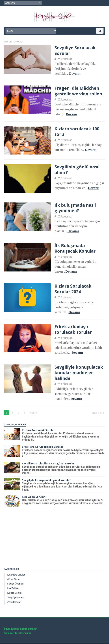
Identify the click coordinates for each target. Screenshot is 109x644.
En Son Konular (13, 42)
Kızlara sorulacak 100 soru (75, 131)
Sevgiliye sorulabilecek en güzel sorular (48, 456)
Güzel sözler (14, 571)
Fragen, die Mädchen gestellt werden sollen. (77, 91)
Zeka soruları (14, 594)
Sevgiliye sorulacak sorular (20, 621)
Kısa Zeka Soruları (34, 489)
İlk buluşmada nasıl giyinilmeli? (73, 207)
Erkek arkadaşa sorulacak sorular (71, 327)
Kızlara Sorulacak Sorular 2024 (71, 287)
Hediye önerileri (15, 576)
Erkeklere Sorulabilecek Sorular (43, 439)
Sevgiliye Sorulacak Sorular (73, 51)
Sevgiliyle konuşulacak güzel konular (46, 472)
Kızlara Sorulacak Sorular (38, 422)
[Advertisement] (55, 530)
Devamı (73, 74)
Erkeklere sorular (16, 567)
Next (33, 405)
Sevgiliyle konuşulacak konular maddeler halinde (77, 370)
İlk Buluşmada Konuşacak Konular (73, 247)
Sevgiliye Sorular (16, 590)
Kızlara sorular (15, 585)
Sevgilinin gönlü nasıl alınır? (75, 169)
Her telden (13, 580)
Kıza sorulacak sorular (17, 625)
